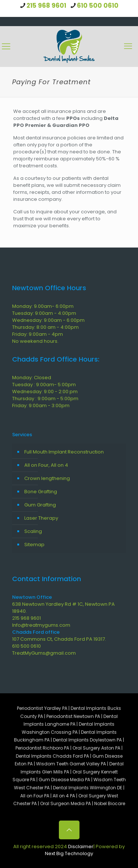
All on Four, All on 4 (46, 465)
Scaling (33, 531)
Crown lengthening (47, 478)
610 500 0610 (98, 6)
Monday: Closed (32, 378)
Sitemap (34, 545)
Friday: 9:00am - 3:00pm (41, 405)
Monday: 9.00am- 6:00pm (43, 306)
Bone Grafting (41, 492)
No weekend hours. (35, 341)
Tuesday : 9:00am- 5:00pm (44, 385)
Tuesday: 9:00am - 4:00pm (44, 313)
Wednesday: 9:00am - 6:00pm (48, 320)
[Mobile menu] (128, 46)
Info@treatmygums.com (41, 625)
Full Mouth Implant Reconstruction (64, 452)
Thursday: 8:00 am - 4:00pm (45, 327)
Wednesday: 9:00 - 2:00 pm (45, 392)
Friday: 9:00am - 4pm (38, 334)
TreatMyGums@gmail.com (44, 653)
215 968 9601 (46, 6)
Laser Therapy (41, 518)
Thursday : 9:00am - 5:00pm (45, 399)
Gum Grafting (40, 505)
